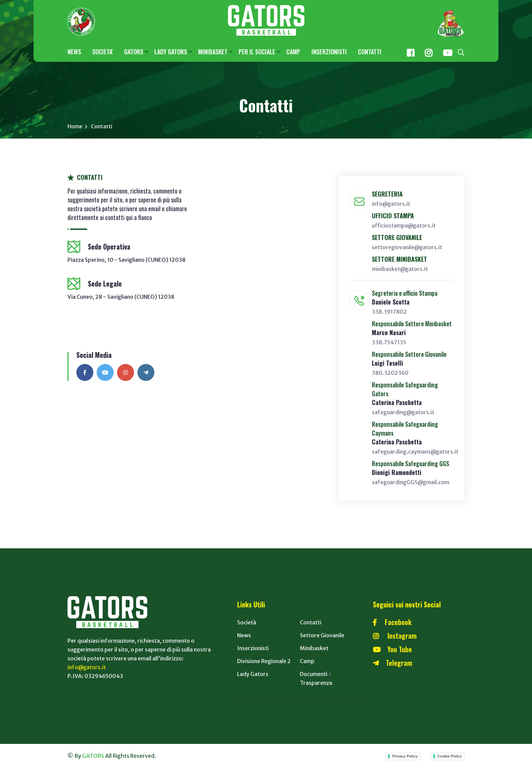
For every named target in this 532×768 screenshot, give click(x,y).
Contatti (311, 623)
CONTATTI (370, 52)
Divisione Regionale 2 (264, 661)
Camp (307, 661)
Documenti (314, 674)
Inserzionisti (253, 648)
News (244, 636)
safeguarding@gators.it (403, 413)
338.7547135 (389, 343)
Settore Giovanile (322, 636)
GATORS (134, 52)
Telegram (393, 663)
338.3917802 (389, 312)
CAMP (293, 52)
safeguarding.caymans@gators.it (415, 452)
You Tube (392, 650)
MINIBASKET (213, 52)
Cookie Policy (450, 756)
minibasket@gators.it (400, 269)
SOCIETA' (103, 52)
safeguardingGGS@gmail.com (411, 482)
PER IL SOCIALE (257, 52)
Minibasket (314, 648)
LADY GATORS (171, 52)
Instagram (395, 636)
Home (75, 127)
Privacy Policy (405, 756)
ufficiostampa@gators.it (404, 226)
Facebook (392, 622)
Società (247, 623)
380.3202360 (390, 373)
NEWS (74, 52)
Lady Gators (253, 674)
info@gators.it (391, 204)
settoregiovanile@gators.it (407, 248)
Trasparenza (316, 683)
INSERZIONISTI (329, 52)
